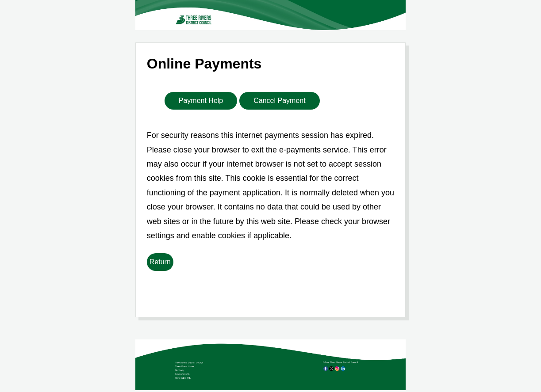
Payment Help (201, 101)
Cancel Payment (279, 101)
